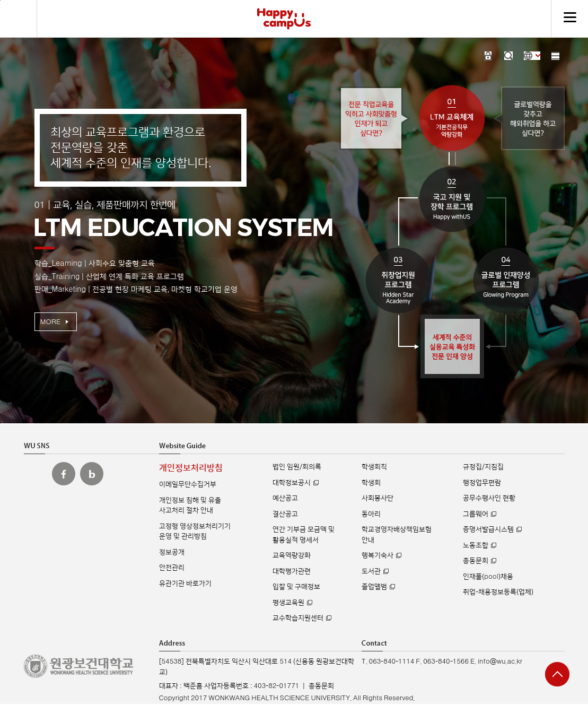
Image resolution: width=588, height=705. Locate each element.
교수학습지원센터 (298, 618)
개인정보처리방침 (191, 468)
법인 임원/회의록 (297, 467)
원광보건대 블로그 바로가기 (92, 474)
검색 (509, 56)
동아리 (371, 514)
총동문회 (476, 561)
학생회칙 (374, 467)
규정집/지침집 (483, 467)
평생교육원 (288, 603)
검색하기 (19, 19)
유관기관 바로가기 (185, 584)
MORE (51, 322)
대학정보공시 (292, 483)
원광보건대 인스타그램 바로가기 (36, 474)
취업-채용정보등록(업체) (498, 592)
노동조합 (476, 545)
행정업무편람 (482, 483)
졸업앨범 (374, 587)
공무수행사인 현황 (489, 498)
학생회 (371, 483)
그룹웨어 (476, 514)
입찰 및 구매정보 (296, 587)
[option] (294, 233)
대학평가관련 (292, 571)
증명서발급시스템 (488, 529)
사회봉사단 (378, 498)
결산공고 (285, 514)
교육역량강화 (292, 555)
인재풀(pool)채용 (488, 577)
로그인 (488, 56)
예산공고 (285, 498)
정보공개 (172, 552)
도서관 (371, 571)
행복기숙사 (378, 555)
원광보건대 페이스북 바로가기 (64, 474)
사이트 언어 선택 (532, 56)
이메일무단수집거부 (188, 484)
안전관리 (172, 568)
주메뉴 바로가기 (0, 0)
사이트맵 (555, 56)
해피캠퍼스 (284, 19)
